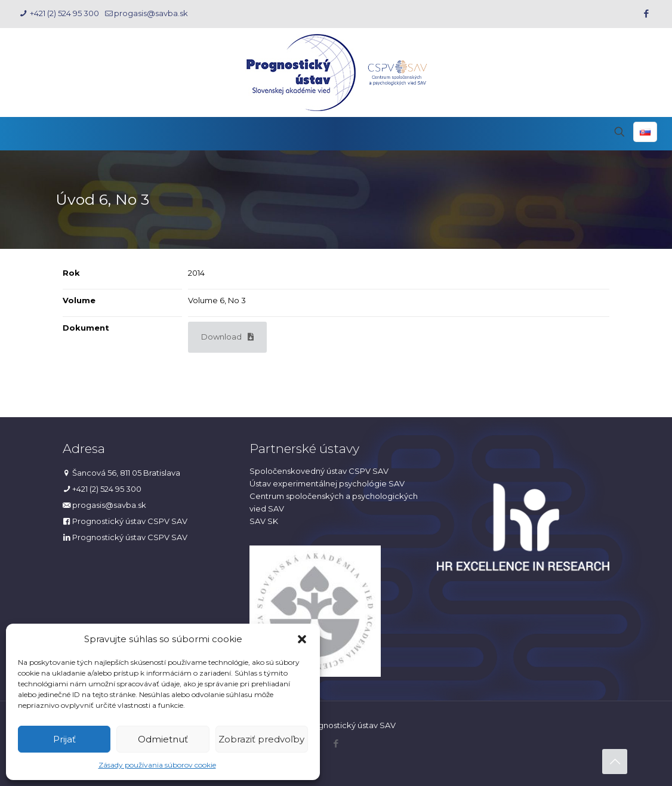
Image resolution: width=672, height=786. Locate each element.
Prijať (64, 739)
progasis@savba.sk (109, 505)
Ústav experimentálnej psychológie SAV (327, 483)
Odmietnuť (163, 739)
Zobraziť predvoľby (261, 739)
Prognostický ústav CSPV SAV (130, 521)
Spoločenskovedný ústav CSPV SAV (319, 471)
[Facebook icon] (646, 13)
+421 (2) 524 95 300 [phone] (64, 13)
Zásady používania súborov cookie (157, 765)
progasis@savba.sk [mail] (151, 13)
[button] (302, 639)
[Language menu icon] (645, 132)
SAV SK (264, 521)
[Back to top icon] (615, 762)
